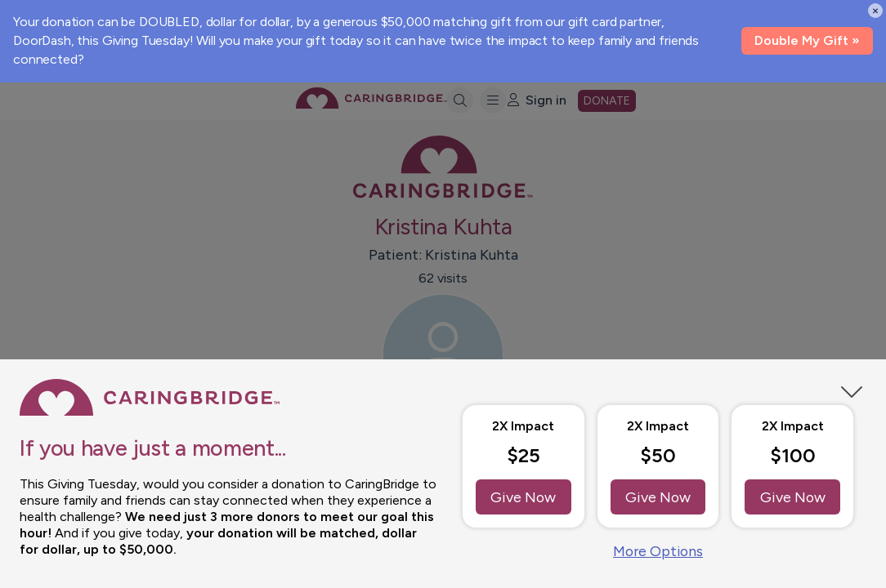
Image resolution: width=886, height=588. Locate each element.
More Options (658, 552)
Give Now (524, 497)
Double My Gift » (807, 40)
